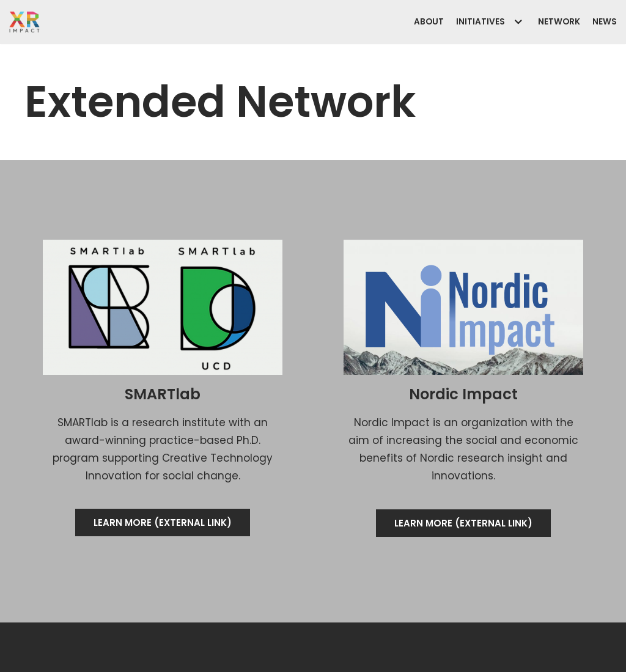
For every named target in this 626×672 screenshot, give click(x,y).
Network (559, 22)
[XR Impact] (24, 22)
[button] (163, 522)
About (429, 22)
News (605, 22)
